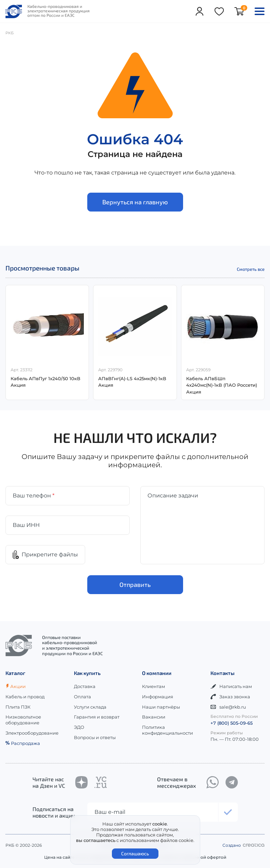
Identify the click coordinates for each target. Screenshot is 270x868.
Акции (16, 686)
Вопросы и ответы (95, 737)
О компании (157, 673)
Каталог (15, 673)
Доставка (85, 686)
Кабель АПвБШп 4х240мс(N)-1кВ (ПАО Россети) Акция (222, 385)
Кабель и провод (25, 697)
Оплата (82, 697)
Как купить (87, 673)
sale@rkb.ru (228, 707)
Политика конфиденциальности (168, 730)
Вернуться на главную (135, 202)
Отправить (135, 585)
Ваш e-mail (110, 812)
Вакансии (154, 717)
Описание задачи (173, 496)
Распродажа (23, 743)
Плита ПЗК (18, 707)
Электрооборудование (32, 733)
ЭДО (79, 727)
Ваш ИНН (26, 525)
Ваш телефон (34, 496)
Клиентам (153, 686)
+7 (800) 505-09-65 (232, 723)
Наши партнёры (161, 707)
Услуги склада (90, 707)
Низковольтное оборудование (23, 720)
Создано (243, 845)
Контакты (222, 673)
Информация (158, 697)
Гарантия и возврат (97, 717)
